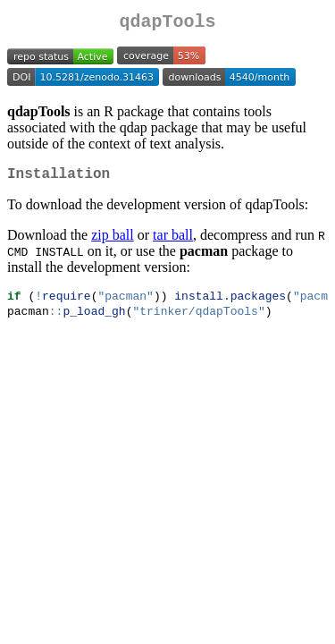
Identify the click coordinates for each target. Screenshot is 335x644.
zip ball (113, 242)
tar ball (173, 242)
